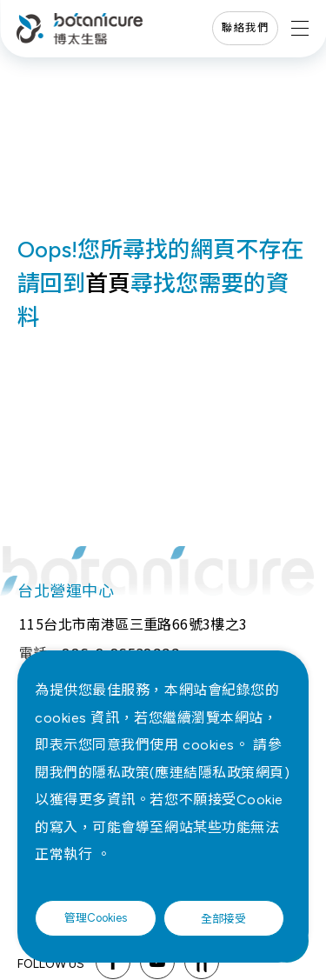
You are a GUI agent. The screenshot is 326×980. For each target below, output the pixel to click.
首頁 (108, 283)
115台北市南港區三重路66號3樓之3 (133, 623)
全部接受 (223, 918)
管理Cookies (96, 918)
